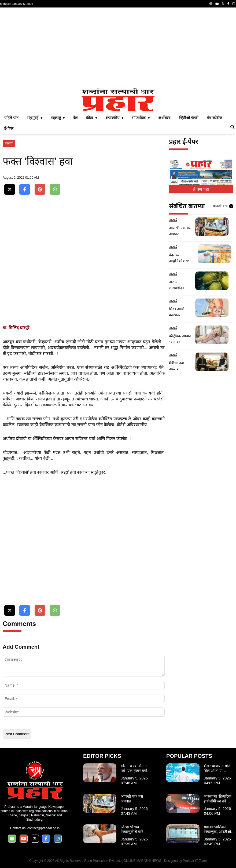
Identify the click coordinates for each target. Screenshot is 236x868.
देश (75, 118)
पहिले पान (11, 118)
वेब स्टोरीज (215, 118)
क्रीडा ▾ (92, 118)
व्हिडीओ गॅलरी (189, 118)
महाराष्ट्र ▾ (58, 118)
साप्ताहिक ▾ (141, 118)
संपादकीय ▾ (115, 118)
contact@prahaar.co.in (43, 828)
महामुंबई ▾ (35, 118)
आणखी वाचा (223, 206)
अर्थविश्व (164, 118)
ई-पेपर (9, 128)
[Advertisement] (118, 48)
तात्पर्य (9, 143)
